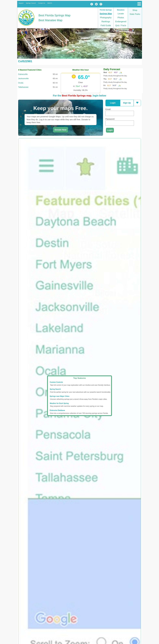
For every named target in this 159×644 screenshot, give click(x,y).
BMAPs (50, 3)
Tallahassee (23, 87)
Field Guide (106, 25)
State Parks (135, 14)
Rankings (106, 21)
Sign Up (127, 103)
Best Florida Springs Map (54, 15)
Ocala (21, 83)
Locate (121, 14)
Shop (135, 10)
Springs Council (31, 3)
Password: (110, 119)
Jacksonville (23, 78)
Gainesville (23, 74)
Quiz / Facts (121, 25)
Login (113, 103)
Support (21, 3)
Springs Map (106, 14)
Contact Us (42, 3)
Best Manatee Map (50, 20)
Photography (106, 18)
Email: (108, 109)
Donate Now (61, 130)
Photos (121, 18)
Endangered (121, 21)
